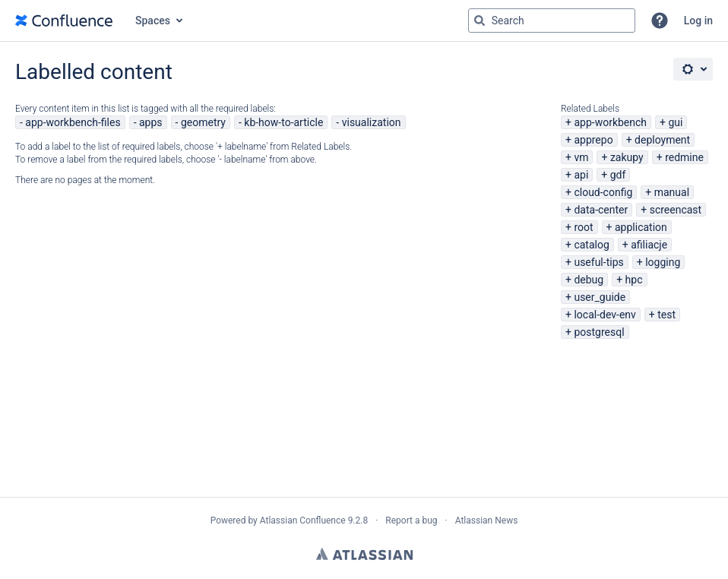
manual (672, 192)
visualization (372, 122)
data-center (601, 210)
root (583, 227)
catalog (591, 245)
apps (151, 122)
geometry (203, 122)
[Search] (480, 21)
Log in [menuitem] (698, 21)
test (666, 315)
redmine (684, 157)
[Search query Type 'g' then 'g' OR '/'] (552, 21)
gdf (618, 175)
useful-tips (598, 262)
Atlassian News (487, 520)
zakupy (627, 157)
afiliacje (649, 245)
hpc (634, 280)
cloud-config (603, 192)
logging (663, 262)
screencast (676, 210)
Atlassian (364, 554)
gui (675, 122)
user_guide (600, 297)
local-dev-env (605, 315)
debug (589, 280)
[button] (660, 21)
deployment (662, 140)
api (581, 175)
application (641, 227)
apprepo (593, 140)
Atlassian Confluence (303, 520)
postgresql (599, 332)
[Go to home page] (64, 21)
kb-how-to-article (283, 122)
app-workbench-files (73, 122)
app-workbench (610, 122)
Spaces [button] (153, 21)
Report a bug (411, 520)
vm (581, 157)
